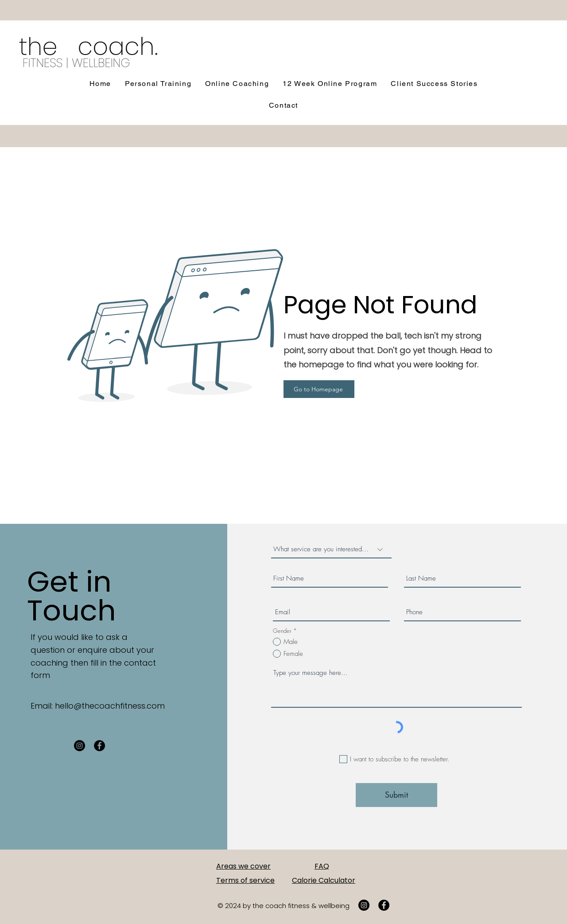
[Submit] (396, 795)
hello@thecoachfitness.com (110, 706)
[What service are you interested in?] (331, 550)
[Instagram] (80, 746)
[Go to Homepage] (319, 389)
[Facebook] (99, 746)
